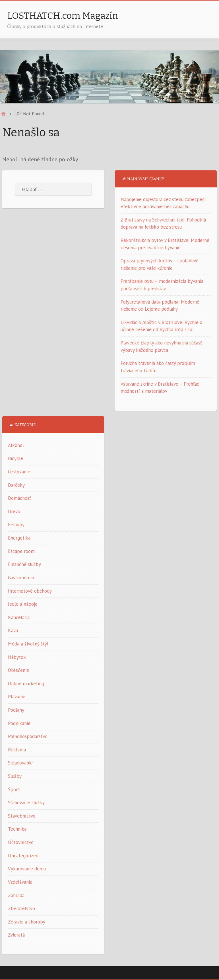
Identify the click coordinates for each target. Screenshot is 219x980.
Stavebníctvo (22, 816)
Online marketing (26, 684)
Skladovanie (20, 763)
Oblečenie (18, 670)
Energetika (19, 538)
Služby (15, 776)
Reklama (17, 750)
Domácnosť (19, 498)
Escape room (21, 551)
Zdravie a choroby (27, 922)
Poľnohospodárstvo (28, 736)
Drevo (14, 511)
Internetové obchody (30, 591)
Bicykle (16, 458)
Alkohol (16, 445)
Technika (17, 829)
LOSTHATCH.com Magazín (63, 16)
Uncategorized (23, 856)
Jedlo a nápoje (23, 604)
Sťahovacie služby (26, 803)
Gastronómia (21, 578)
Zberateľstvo (21, 908)
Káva (13, 630)
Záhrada (16, 895)
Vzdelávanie (20, 882)
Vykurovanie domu (27, 869)
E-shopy (16, 525)
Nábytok (17, 657)
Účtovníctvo (21, 842)
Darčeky (16, 485)
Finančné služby (24, 564)
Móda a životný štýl (28, 644)
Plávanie (17, 697)
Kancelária (19, 617)
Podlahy (16, 710)
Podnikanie (19, 723)
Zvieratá (16, 935)
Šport (14, 789)
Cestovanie (19, 472)
